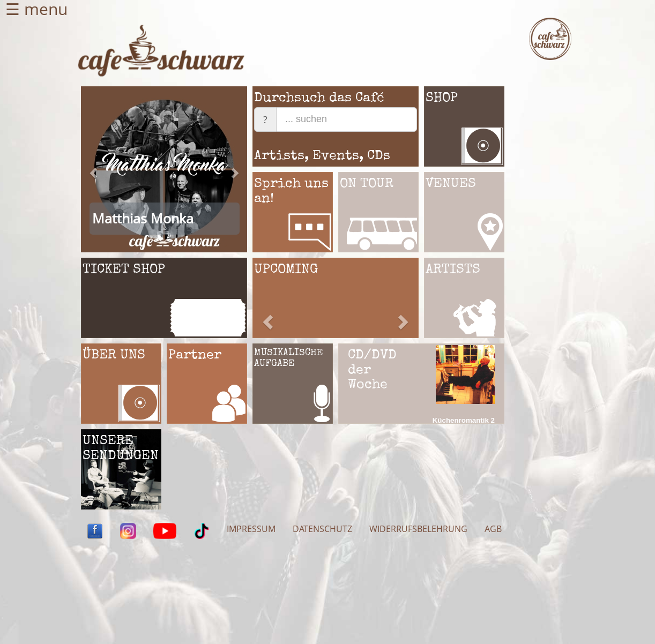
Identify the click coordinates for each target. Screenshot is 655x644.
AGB (493, 529)
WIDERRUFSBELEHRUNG (418, 529)
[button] (94, 211)
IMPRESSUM (251, 529)
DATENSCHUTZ (322, 529)
